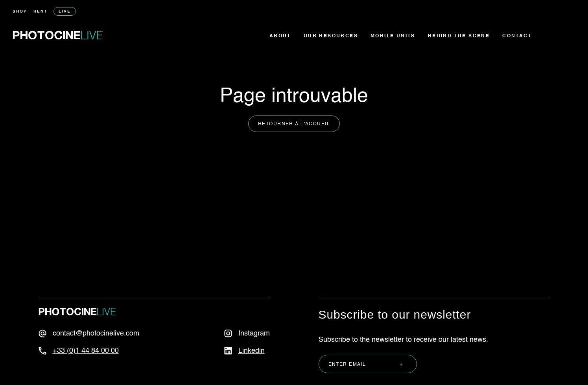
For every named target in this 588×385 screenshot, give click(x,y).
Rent (40, 11)
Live (65, 11)
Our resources (331, 36)
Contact (517, 36)
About (280, 36)
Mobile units (393, 36)
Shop (20, 11)
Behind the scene (459, 36)
